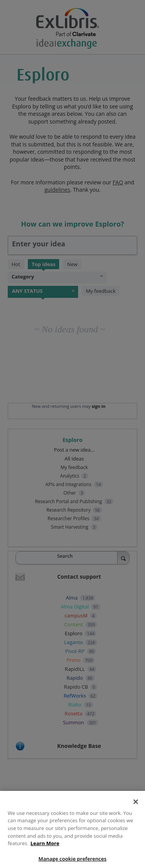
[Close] (136, 805)
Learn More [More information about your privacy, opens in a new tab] (45, 846)
